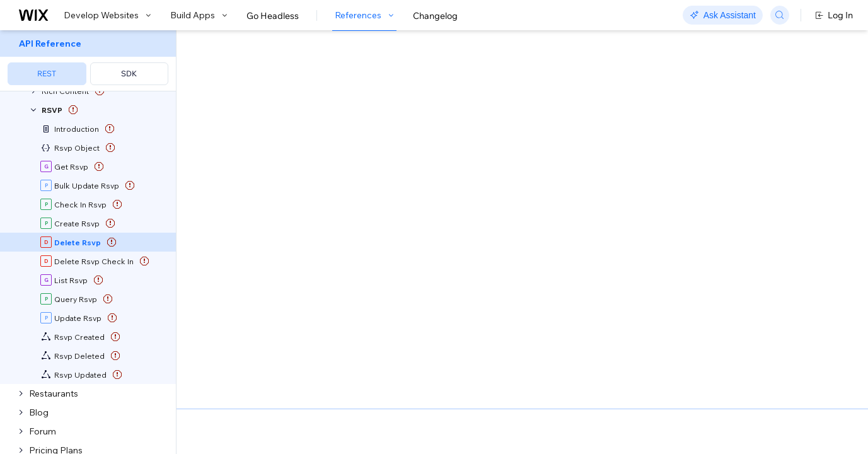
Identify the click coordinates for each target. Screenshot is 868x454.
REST (47, 73)
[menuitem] (88, 61)
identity (235, 294)
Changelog (435, 16)
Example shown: (627, 156)
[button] (254, 112)
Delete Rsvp (464, 171)
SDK (129, 73)
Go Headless (273, 16)
